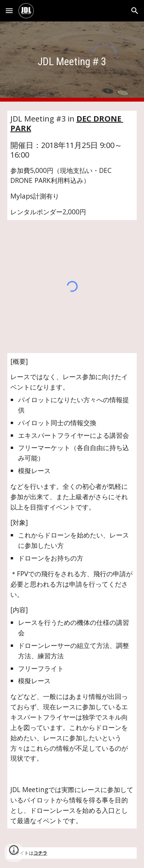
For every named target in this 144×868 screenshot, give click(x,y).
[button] (9, 11)
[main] (72, 62)
